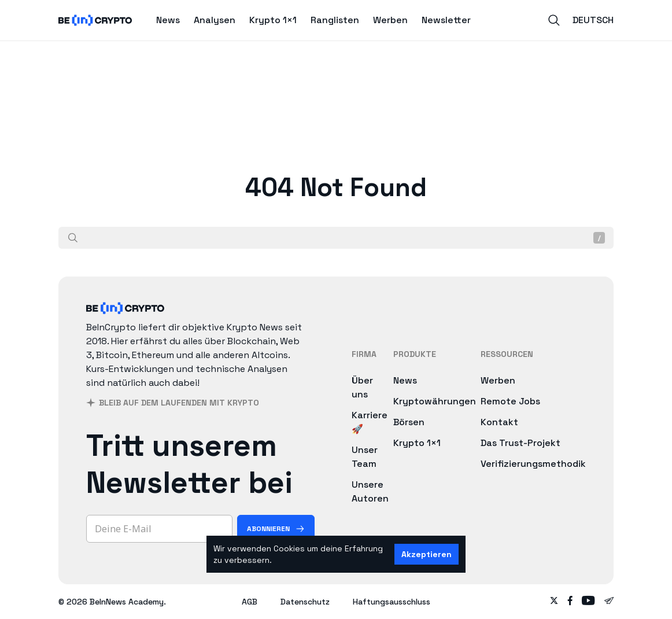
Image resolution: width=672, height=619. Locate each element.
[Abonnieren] (276, 529)
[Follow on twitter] (554, 602)
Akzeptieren (427, 554)
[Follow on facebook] (570, 602)
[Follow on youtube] (588, 602)
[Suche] (73, 238)
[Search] (554, 20)
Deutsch (593, 20)
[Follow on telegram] (609, 602)
